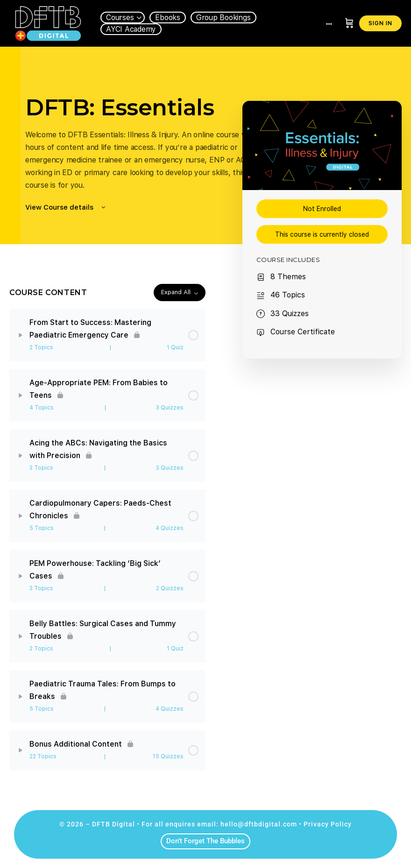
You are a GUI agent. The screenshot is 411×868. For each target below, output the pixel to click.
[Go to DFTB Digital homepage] (48, 22)
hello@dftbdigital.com (259, 824)
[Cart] (349, 23)
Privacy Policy (328, 824)
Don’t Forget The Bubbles (205, 841)
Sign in (380, 23)
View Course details (66, 207)
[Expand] (21, 335)
